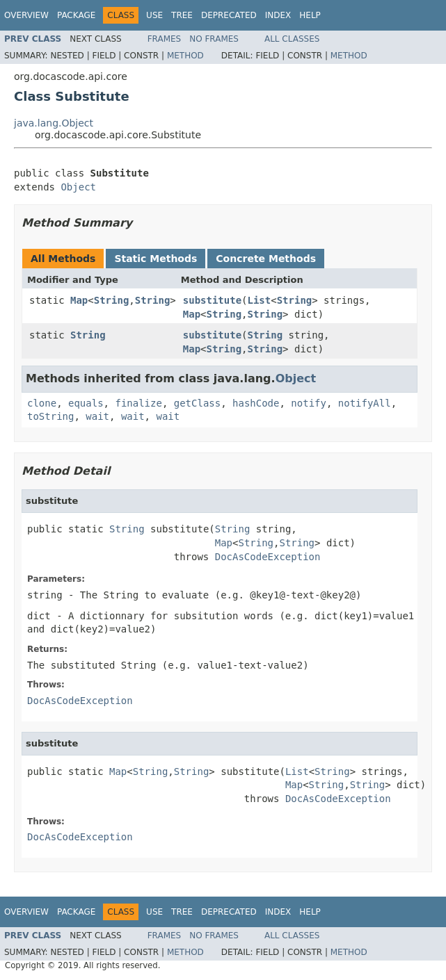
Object (78, 187)
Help (310, 15)
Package (76, 15)
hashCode (256, 403)
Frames (165, 39)
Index (278, 15)
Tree (182, 15)
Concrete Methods (266, 259)
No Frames (214, 39)
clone (42, 403)
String (112, 300)
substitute (212, 300)
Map (79, 300)
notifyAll (365, 403)
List (260, 300)
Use (154, 15)
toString (50, 416)
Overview (26, 15)
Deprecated (229, 15)
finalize (138, 403)
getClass (197, 403)
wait (97, 416)
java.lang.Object (54, 123)
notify (309, 403)
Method (185, 56)
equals (86, 403)
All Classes (292, 39)
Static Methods (156, 259)
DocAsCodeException (268, 557)
